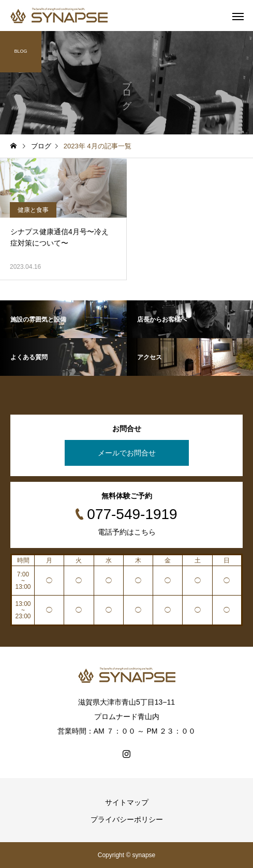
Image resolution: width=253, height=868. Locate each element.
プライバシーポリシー (127, 819)
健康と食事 (33, 210)
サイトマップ (127, 802)
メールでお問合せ (127, 453)
